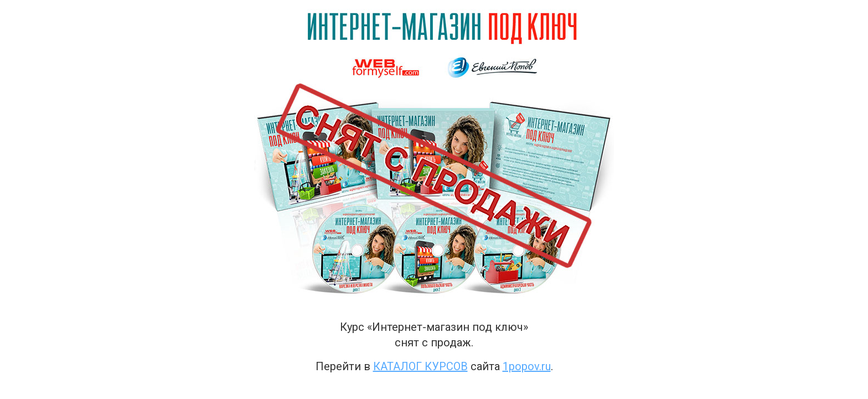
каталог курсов (420, 366)
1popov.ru (527, 366)
